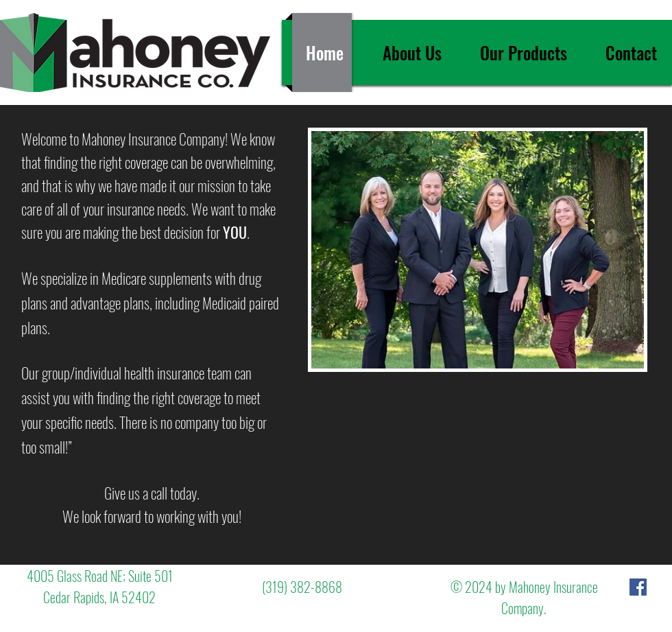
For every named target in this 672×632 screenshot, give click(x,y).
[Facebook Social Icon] (638, 587)
